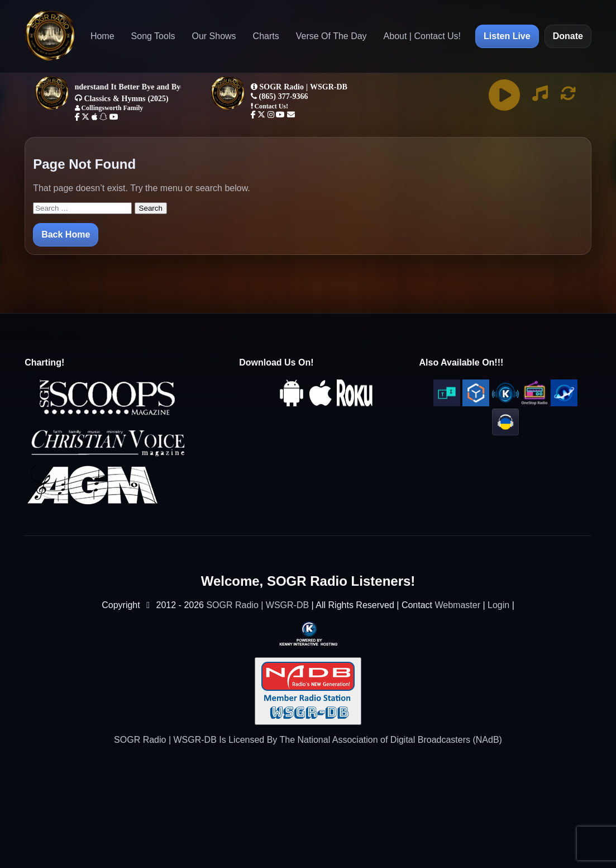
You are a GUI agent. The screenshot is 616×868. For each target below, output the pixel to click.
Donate (568, 36)
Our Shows (214, 36)
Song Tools (153, 36)
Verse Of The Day (331, 36)
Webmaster (457, 605)
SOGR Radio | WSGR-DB (257, 605)
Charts (266, 36)
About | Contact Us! (422, 36)
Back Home (66, 234)
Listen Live (507, 36)
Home (102, 36)
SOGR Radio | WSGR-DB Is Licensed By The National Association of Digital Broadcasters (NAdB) (308, 740)
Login (498, 605)
